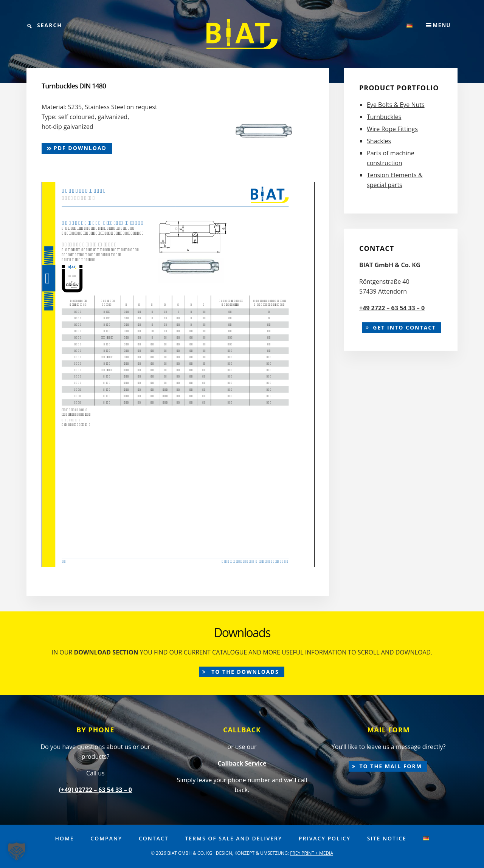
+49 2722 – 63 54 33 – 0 (392, 308)
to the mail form (391, 766)
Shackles (379, 141)
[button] (17, 851)
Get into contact (404, 327)
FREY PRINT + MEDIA (312, 853)
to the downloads (244, 672)
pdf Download (77, 148)
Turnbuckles (384, 117)
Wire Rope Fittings (392, 129)
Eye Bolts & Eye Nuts (396, 105)
